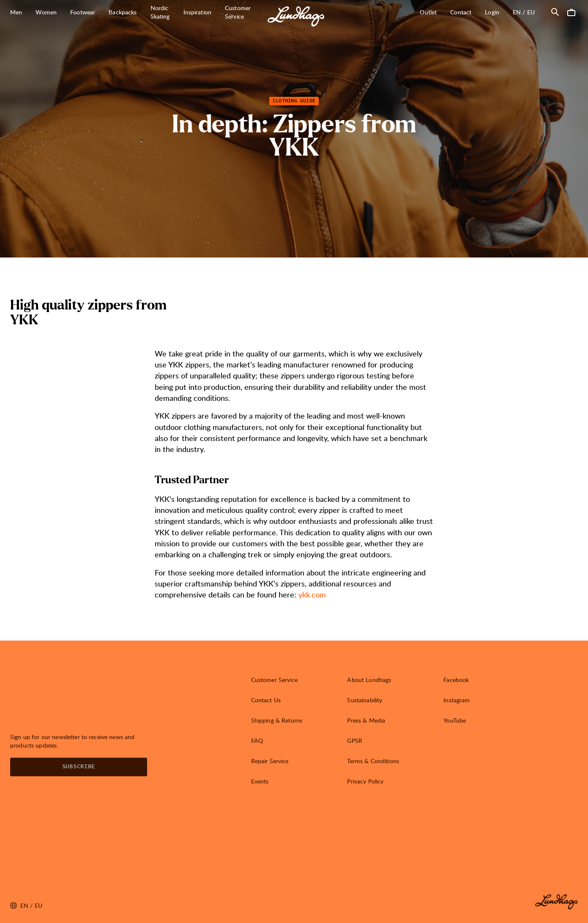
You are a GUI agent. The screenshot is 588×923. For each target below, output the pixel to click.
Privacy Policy (365, 781)
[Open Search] (555, 12)
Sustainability (365, 700)
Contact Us (266, 700)
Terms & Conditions (373, 761)
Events (260, 781)
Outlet (428, 12)
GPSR (355, 741)
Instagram (457, 700)
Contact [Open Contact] (461, 12)
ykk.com (312, 594)
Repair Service (270, 761)
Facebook (456, 680)
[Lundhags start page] (296, 16)
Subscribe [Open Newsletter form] (79, 767)
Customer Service (274, 680)
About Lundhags (369, 680)
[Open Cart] (571, 12)
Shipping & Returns (277, 720)
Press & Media (366, 720)
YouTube (455, 720)
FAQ (257, 741)
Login (492, 12)
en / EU (527, 12)
